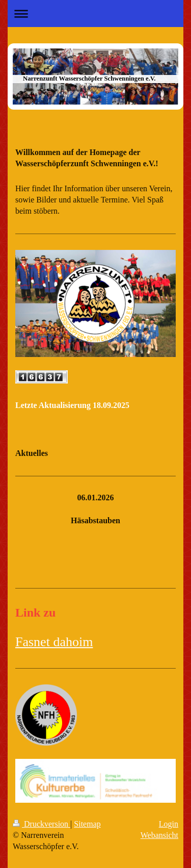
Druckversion (42, 824)
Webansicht (159, 835)
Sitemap (87, 824)
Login (169, 824)
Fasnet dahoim (54, 642)
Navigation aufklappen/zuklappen (95, 14)
